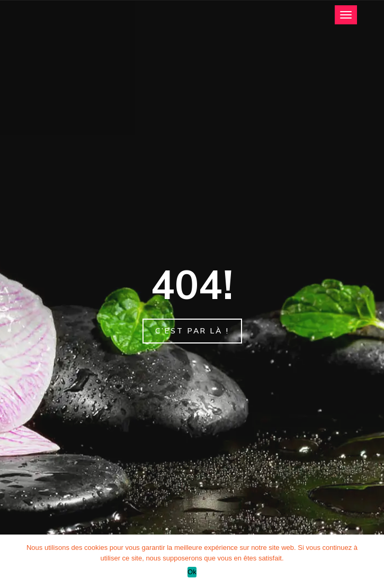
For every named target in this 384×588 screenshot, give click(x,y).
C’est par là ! (192, 331)
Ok (192, 572)
